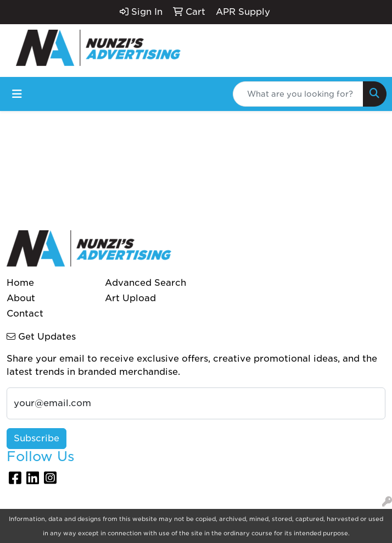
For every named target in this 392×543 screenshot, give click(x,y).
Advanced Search (145, 283)
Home (20, 283)
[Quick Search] (298, 94)
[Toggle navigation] (17, 94)
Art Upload (130, 298)
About (21, 298)
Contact (25, 314)
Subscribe (37, 438)
